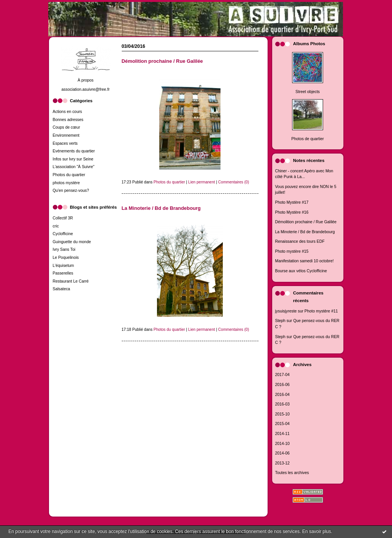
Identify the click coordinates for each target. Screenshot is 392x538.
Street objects (308, 92)
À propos (86, 80)
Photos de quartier (308, 139)
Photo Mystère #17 (292, 202)
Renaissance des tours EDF (300, 241)
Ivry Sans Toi (64, 249)
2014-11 (283, 434)
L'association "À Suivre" (74, 167)
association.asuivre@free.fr (85, 89)
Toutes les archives (292, 473)
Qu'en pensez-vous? (71, 191)
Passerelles (63, 273)
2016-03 (283, 404)
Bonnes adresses (68, 120)
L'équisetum (64, 266)
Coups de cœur (67, 127)
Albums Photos (309, 44)
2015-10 (283, 414)
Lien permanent (202, 182)
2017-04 (283, 375)
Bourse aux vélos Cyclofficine (301, 271)
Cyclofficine (63, 234)
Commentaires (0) (234, 182)
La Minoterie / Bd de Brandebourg (305, 232)
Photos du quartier (69, 175)
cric (56, 226)
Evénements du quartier (74, 151)
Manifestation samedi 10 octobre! (305, 261)
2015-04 (283, 424)
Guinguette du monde (72, 242)
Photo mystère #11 (321, 311)
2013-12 (283, 463)
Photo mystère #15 (292, 251)
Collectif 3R (63, 218)
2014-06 (283, 453)
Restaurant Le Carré (71, 281)
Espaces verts (65, 143)
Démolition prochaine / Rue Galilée (306, 222)
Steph (280, 321)
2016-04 (283, 395)
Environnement (66, 135)
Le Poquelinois (66, 258)
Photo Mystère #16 (292, 212)
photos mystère (66, 183)
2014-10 (283, 444)
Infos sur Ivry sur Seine (73, 159)
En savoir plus (316, 531)
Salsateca (62, 289)
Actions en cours (68, 112)
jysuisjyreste (286, 311)
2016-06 (283, 385)
